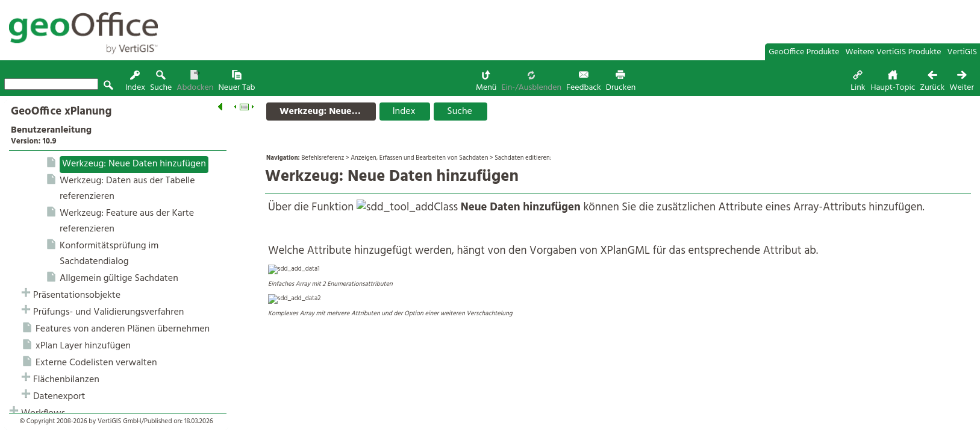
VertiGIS (962, 52)
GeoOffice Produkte (804, 52)
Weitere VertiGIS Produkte (894, 52)
